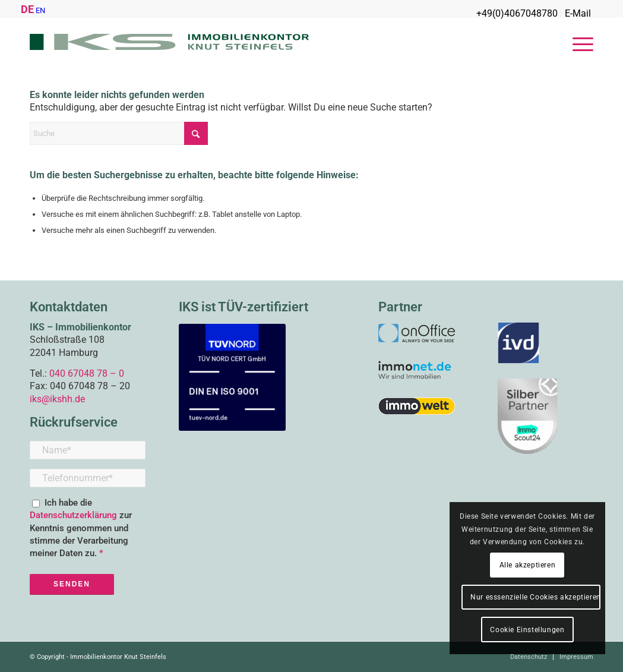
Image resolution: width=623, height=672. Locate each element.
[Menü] (579, 45)
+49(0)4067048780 (517, 13)
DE (27, 9)
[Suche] (119, 133)
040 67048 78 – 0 (87, 373)
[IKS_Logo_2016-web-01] (170, 45)
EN (40, 10)
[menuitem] (517, 14)
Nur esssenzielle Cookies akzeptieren (535, 597)
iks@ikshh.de (57, 399)
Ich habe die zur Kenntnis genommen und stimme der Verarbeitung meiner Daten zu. (81, 528)
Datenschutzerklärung (75, 515)
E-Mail (578, 13)
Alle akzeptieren (528, 565)
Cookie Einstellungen (527, 630)
